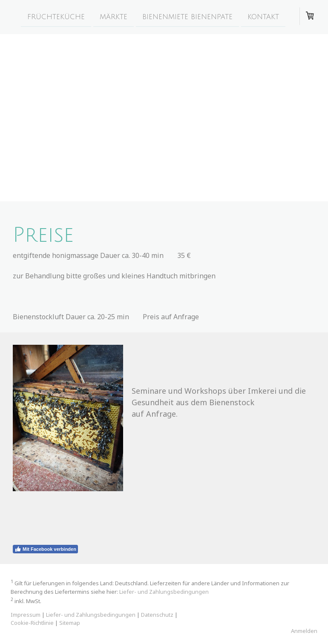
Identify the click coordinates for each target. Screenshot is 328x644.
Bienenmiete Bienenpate (187, 17)
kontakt (263, 17)
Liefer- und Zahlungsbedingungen (164, 592)
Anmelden (304, 631)
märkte (114, 17)
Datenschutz (157, 615)
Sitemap (70, 623)
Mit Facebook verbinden (45, 549)
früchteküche (56, 17)
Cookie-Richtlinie (32, 623)
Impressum (26, 615)
